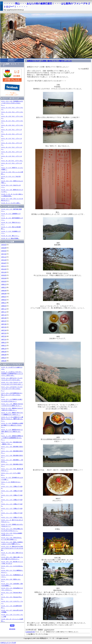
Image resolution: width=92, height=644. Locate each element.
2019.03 (4, 245)
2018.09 (4, 248)
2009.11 (4, 287)
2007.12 (4, 309)
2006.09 (4, 352)
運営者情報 (12, 629)
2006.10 (4, 349)
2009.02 (4, 300)
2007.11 (4, 312)
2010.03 (4, 281)
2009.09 (4, 291)
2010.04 (4, 278)
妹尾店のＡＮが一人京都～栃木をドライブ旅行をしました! (50, 61)
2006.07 (4, 358)
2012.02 (4, 269)
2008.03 (4, 306)
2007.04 (4, 330)
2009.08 (4, 294)
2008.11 (4, 303)
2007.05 (4, 327)
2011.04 (4, 272)
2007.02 (4, 336)
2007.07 (4, 321)
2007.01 (4, 339)
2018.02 (4, 251)
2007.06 (4, 324)
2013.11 (4, 266)
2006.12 (4, 342)
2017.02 (4, 254)
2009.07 (4, 297)
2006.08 (4, 355)
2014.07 (4, 263)
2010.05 (4, 275)
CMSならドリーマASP (8, 643)
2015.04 (4, 260)
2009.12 (4, 284)
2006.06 (4, 361)
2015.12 (4, 257)
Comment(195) (30, 632)
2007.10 (4, 315)
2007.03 (4, 333)
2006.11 (4, 345)
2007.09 (4, 318)
